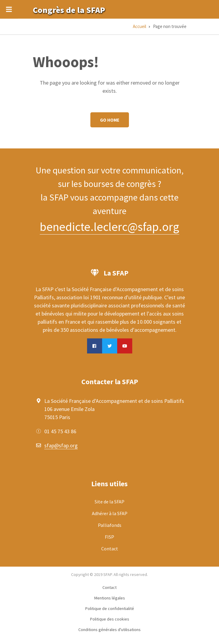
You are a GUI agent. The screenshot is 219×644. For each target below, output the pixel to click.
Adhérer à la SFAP (110, 513)
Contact (110, 549)
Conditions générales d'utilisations (109, 630)
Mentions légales (110, 598)
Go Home (110, 120)
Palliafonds (110, 525)
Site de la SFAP (109, 502)
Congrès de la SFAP (69, 10)
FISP (109, 537)
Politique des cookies (110, 619)
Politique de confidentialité (110, 608)
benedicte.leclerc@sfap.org (109, 227)
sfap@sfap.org (61, 445)
